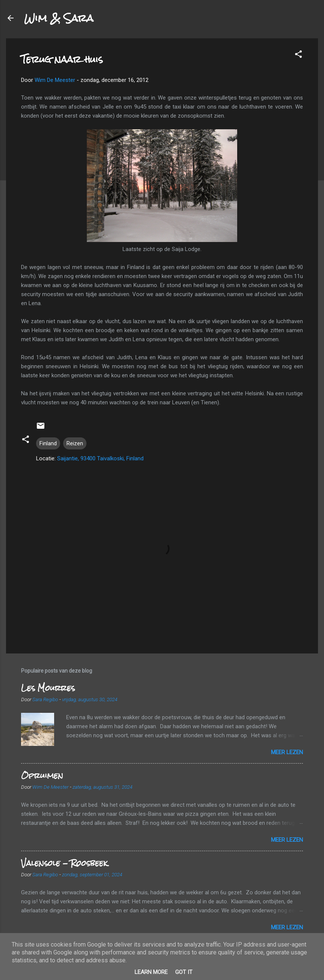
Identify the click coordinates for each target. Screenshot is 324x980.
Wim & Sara (59, 18)
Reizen (75, 443)
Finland (48, 443)
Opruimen (42, 775)
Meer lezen (287, 752)
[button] (298, 55)
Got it (184, 972)
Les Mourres (48, 688)
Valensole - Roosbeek (64, 863)
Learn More (151, 972)
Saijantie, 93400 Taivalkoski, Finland (100, 458)
